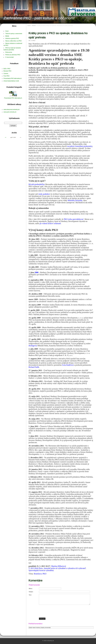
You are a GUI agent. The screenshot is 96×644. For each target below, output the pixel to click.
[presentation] (66, 611)
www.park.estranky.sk (10, 112)
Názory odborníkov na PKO (13, 41)
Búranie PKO (7, 71)
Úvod (7, 31)
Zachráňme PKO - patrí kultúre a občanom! (39, 18)
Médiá (7, 36)
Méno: (31, 589)
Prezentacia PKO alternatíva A (13, 78)
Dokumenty (9, 52)
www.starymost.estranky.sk (11, 109)
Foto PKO (6, 76)
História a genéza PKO (12, 38)
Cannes (6, 73)
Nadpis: (31, 592)
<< (6, 137)
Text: (30, 595)
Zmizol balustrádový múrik (11, 81)
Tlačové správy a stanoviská (14, 34)
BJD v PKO (7, 69)
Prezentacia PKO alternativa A (13, 98)
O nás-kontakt (9, 57)
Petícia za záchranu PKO (13, 55)
